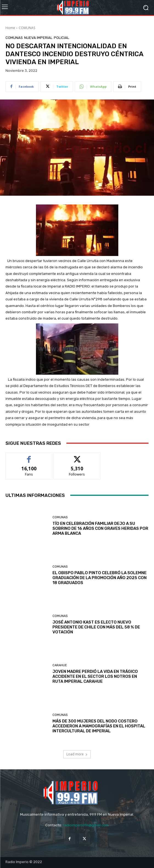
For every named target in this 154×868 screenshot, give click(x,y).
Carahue (60, 665)
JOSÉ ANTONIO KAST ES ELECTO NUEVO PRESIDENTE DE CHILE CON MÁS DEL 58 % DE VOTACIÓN (96, 627)
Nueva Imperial (38, 38)
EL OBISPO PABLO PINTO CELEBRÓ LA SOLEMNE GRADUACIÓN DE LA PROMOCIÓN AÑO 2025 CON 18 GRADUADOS (100, 578)
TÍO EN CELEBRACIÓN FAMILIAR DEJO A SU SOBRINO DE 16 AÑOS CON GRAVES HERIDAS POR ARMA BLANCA (100, 528)
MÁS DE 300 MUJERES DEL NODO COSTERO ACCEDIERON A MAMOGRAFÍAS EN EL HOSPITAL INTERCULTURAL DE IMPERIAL (99, 726)
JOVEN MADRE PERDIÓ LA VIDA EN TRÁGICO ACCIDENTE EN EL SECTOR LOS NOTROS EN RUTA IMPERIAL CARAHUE (95, 676)
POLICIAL (61, 38)
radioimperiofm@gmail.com (86, 825)
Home (10, 28)
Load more (77, 754)
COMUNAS (27, 28)
